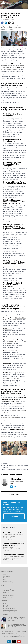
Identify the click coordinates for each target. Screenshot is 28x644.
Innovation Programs (9, 596)
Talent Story (6, 556)
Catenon (8, 342)
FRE (16, 4)
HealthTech (18, 549)
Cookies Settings (16, 635)
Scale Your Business (9, 594)
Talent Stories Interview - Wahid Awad (14, 555)
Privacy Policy (19, 633)
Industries (19, 28)
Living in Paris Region (6, 26)
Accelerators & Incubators (10, 610)
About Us (6, 575)
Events (5, 578)
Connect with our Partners (10, 612)
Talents (21, 26)
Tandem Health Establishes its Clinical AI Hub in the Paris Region (17, 625)
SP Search (23, 342)
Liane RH (9, 344)
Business (3, 28)
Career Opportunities (9, 583)
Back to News (15, 494)
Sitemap (13, 633)
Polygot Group (15, 342)
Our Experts (7, 576)
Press (5, 603)
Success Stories (8, 581)
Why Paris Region (8, 589)
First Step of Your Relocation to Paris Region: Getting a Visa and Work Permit (13, 533)
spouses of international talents (10, 417)
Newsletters (7, 607)
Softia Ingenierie (21, 636)
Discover (13, 516)
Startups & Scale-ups (11, 28)
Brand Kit (6, 605)
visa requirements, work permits (12, 378)
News (5, 580)
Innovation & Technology (7, 29)
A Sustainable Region (9, 591)
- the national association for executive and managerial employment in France (13, 66)
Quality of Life (15, 26)
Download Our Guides (9, 608)
